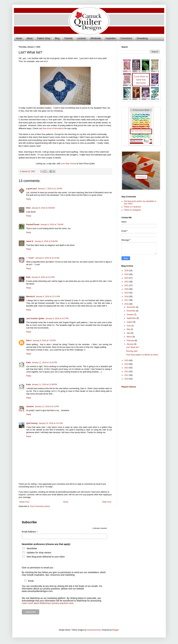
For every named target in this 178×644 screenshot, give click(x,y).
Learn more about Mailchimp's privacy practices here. (48, 603)
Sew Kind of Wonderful (53, 128)
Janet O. (30, 241)
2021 (127, 285)
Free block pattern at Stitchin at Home (142, 355)
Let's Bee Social (69, 164)
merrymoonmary (94, 630)
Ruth (28, 277)
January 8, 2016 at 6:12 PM (43, 277)
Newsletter (32, 548)
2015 (127, 360)
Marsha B (31, 297)
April (129, 333)
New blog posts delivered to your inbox (46, 557)
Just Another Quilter (35, 319)
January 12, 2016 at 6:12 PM (47, 406)
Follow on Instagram (132, 210)
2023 (127, 278)
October (130, 315)
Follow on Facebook (132, 207)
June (129, 326)
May (129, 329)
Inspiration (111, 38)
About (30, 38)
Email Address (30, 532)
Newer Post (24, 502)
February (131, 341)
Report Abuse (129, 387)
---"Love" (30, 258)
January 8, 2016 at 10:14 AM (47, 258)
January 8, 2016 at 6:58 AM (43, 208)
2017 (127, 300)
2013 (127, 368)
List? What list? (133, 347)
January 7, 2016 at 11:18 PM (50, 189)
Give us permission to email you (37, 568)
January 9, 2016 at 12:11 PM (48, 297)
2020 (127, 289)
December (131, 307)
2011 (127, 375)
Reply (29, 199)
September (131, 318)
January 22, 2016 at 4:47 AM (51, 423)
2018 (127, 297)
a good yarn (32, 189)
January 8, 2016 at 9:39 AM (46, 241)
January (130, 344)
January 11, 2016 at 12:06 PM (44, 385)
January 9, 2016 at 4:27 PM (57, 319)
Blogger (116, 630)
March (130, 337)
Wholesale (96, 38)
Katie (29, 363)
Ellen (29, 208)
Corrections (126, 38)
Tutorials (68, 38)
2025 (127, 271)
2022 (127, 282)
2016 (127, 304)
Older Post (107, 502)
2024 (127, 274)
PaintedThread (33, 225)
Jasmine (30, 406)
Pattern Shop (44, 38)
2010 (127, 379)
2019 (127, 293)
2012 (127, 372)
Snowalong (142, 38)
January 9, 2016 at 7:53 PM (44, 341)
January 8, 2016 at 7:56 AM (52, 225)
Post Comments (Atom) (40, 506)
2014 (127, 364)
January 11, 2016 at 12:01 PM (44, 363)
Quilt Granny (32, 423)
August (130, 322)
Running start (132, 351)
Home (19, 38)
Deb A (29, 341)
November (131, 311)
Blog (57, 38)
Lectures (81, 38)
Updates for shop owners (39, 553)
